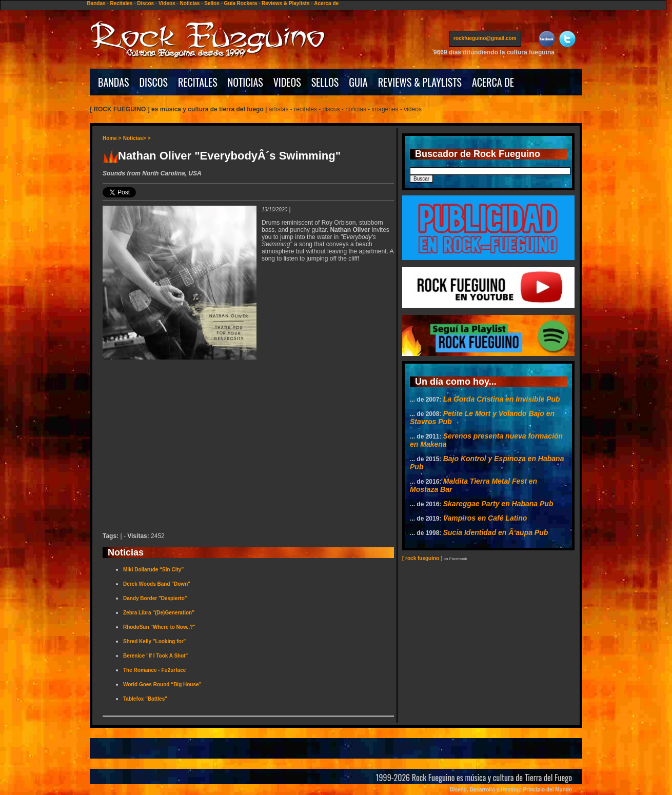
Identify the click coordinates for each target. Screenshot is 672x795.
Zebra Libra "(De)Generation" (159, 613)
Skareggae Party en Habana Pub (498, 504)
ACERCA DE (493, 82)
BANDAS (114, 82)
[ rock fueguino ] (422, 558)
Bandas (96, 3)
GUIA (358, 82)
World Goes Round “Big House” (162, 684)
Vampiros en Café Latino (485, 518)
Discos (145, 3)
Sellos (212, 3)
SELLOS (325, 82)
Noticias (190, 3)
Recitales (121, 3)
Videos (167, 3)
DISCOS (154, 82)
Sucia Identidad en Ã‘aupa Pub (496, 532)
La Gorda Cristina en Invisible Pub (502, 399)
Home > (112, 138)
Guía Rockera (241, 3)
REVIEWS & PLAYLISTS (420, 82)
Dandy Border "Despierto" (155, 598)
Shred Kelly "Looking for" (154, 641)
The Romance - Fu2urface (154, 670)
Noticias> (135, 138)
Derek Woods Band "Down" (157, 584)
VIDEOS (287, 82)
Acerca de (326, 3)
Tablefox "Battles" (145, 699)
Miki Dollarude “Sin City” (153, 570)
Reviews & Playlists (285, 3)
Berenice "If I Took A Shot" (155, 656)
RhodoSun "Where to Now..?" (159, 627)
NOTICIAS (245, 82)
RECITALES (198, 82)
